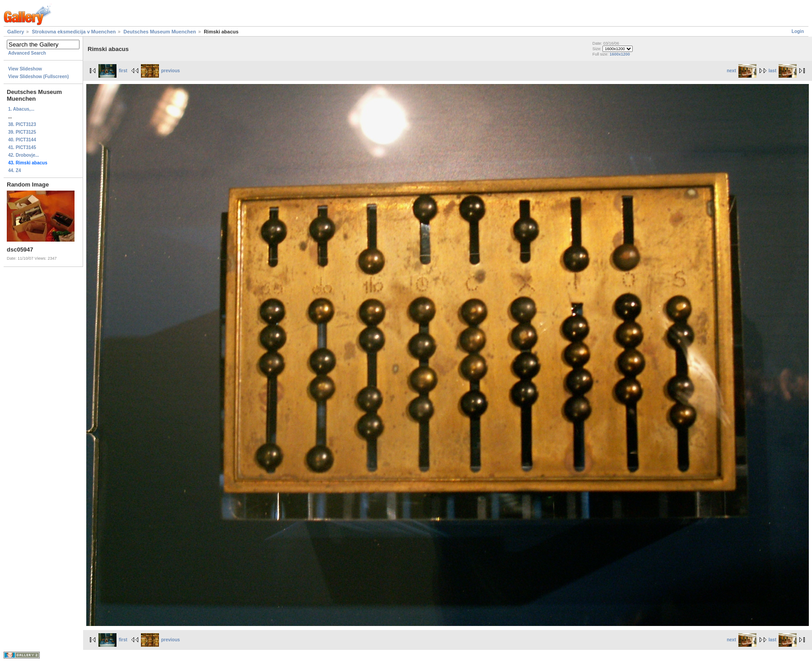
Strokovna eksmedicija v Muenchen (74, 32)
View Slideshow (25, 69)
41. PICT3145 (22, 147)
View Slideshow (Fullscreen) (38, 77)
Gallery (16, 32)
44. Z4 (14, 170)
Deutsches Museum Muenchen (160, 32)
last (783, 71)
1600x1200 (620, 54)
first (113, 71)
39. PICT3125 (22, 132)
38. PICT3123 (22, 124)
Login (798, 31)
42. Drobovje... (23, 155)
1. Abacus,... (21, 109)
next (742, 71)
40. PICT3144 (22, 140)
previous (161, 71)
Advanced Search (27, 53)
